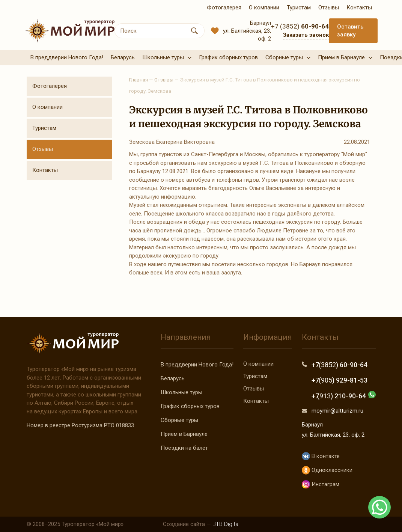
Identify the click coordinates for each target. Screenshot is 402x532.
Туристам (44, 128)
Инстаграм (321, 485)
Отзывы (43, 149)
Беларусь (173, 378)
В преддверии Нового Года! (197, 365)
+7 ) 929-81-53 (340, 380)
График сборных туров (190, 406)
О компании (47, 107)
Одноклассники (327, 470)
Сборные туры (179, 420)
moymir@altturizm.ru (337, 411)
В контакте (321, 456)
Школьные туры (181, 392)
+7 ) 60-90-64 (340, 365)
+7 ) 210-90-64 (339, 396)
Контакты (45, 170)
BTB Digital (226, 524)
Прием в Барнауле (184, 434)
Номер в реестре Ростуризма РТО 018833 (80, 425)
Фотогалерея (50, 86)
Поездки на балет (184, 448)
